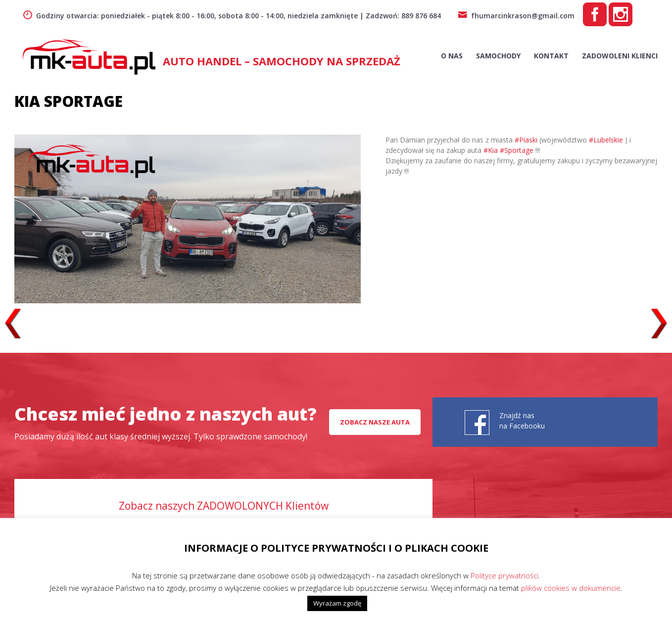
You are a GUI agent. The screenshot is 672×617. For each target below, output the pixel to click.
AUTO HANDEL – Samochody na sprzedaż (282, 61)
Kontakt (551, 56)
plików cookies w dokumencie (571, 588)
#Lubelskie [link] (606, 140)
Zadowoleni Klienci (620, 56)
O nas (452, 56)
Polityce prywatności (504, 575)
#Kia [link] (491, 150)
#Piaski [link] (526, 140)
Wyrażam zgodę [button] (337, 603)
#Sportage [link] (517, 150)
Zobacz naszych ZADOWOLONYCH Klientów (224, 506)
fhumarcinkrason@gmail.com (516, 16)
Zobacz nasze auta (375, 422)
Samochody (498, 56)
